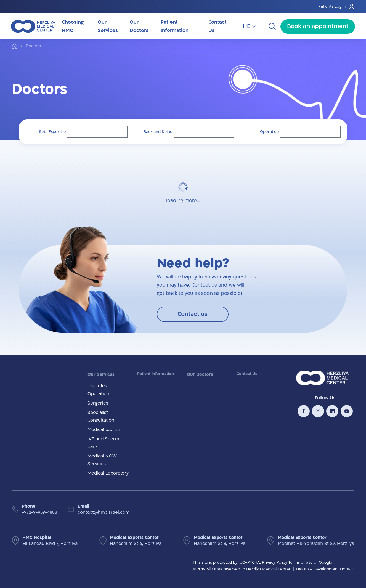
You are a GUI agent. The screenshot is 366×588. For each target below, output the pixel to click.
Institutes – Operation (100, 390)
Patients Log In (337, 7)
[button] (97, 132)
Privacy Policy (274, 562)
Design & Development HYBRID (325, 569)
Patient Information (156, 374)
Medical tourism (105, 430)
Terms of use (300, 562)
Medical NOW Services (102, 460)
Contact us (193, 314)
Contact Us (247, 374)
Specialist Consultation (101, 416)
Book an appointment (318, 26)
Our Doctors (200, 374)
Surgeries (98, 403)
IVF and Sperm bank (103, 443)
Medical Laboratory (108, 473)
